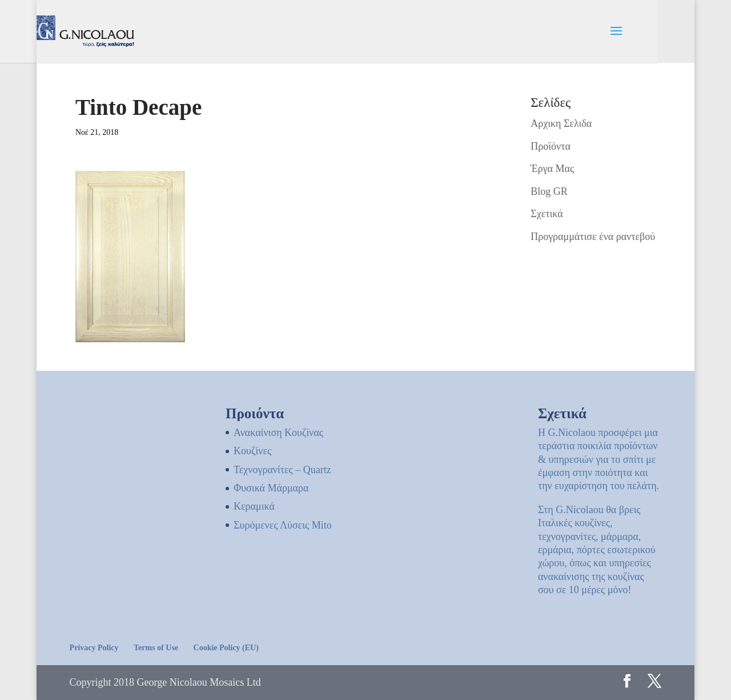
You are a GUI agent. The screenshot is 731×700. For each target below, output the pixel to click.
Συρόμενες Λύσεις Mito (283, 525)
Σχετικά (547, 214)
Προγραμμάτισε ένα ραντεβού (593, 237)
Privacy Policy (94, 648)
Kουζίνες (252, 451)
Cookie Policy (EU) (226, 648)
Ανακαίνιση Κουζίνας (278, 433)
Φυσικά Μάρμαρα (271, 488)
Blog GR (549, 191)
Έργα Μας (552, 169)
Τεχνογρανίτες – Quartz (282, 470)
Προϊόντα (551, 146)
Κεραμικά (254, 506)
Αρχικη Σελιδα (561, 123)
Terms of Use (156, 648)
